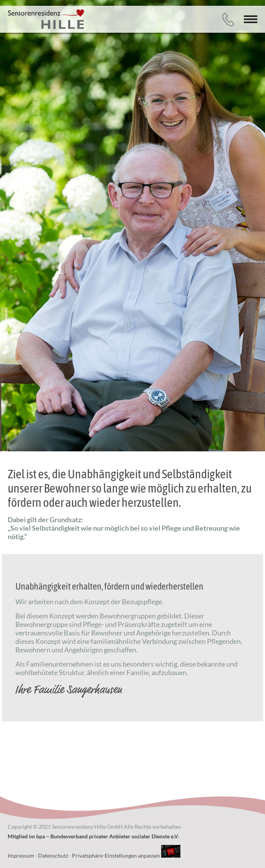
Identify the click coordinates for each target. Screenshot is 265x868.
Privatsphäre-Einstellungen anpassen (116, 855)
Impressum (21, 855)
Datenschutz (53, 855)
